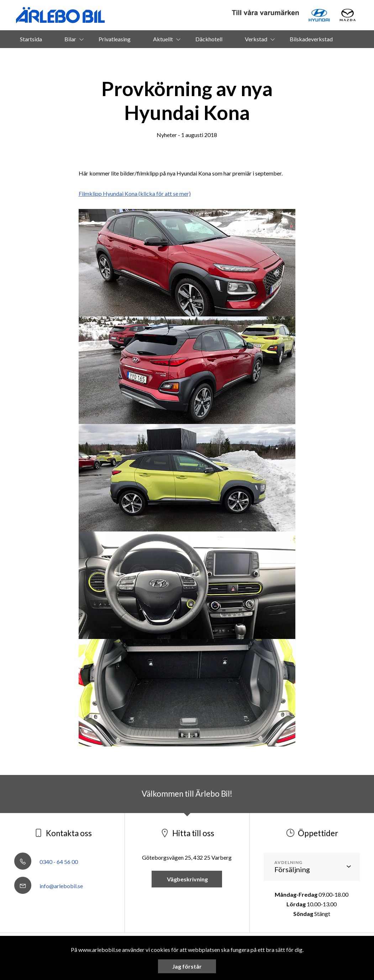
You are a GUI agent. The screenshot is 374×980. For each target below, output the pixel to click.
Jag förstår (187, 966)
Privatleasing (115, 39)
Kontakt (197, 57)
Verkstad (256, 39)
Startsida (31, 39)
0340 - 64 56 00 (46, 862)
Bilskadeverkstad (311, 39)
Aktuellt (163, 39)
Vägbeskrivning (187, 879)
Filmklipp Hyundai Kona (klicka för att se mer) (135, 193)
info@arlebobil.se (49, 886)
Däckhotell (209, 39)
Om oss (155, 57)
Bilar (70, 39)
